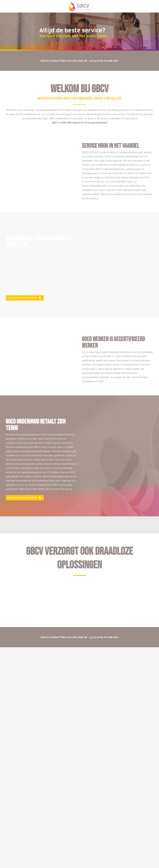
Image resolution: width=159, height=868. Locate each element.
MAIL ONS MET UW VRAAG (25, 298)
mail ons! (113, 61)
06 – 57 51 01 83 (93, 61)
